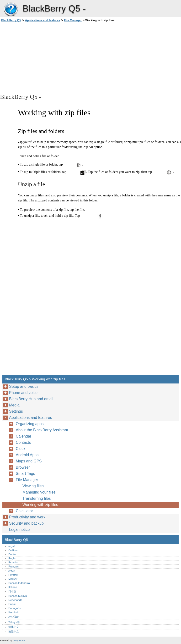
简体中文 (14, 627)
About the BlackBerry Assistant (42, 430)
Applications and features (43, 20)
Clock (21, 449)
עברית (12, 571)
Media (14, 405)
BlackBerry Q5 (11, 10)
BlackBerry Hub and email (31, 399)
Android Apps (27, 455)
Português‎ (14, 608)
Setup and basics (24, 386)
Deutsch (13, 554)
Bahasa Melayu (18, 596)
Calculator (24, 511)
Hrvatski (13, 575)
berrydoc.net (19, 640)
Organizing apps (30, 424)
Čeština (13, 550)
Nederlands (15, 600)
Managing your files (39, 492)
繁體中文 (14, 632)
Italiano (13, 587)
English (13, 558)
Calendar (24, 436)
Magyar (13, 579)
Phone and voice (23, 393)
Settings (16, 411)
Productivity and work (27, 517)
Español (13, 562)
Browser (23, 467)
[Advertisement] (43, 57)
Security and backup (26, 523)
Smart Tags (25, 474)
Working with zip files (40, 505)
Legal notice (19, 530)
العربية (12, 546)
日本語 (12, 591)
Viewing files (33, 486)
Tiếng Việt (14, 622)
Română (13, 612)
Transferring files (37, 498)
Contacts (23, 442)
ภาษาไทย (14, 617)
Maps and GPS (29, 461)
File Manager (73, 20)
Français (13, 566)
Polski (12, 604)
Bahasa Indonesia (19, 583)
